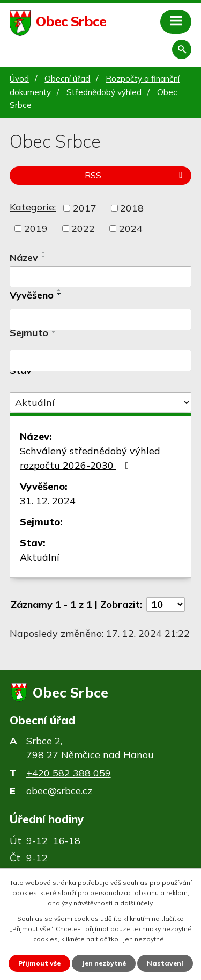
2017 (85, 208)
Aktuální (40, 557)
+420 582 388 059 (69, 773)
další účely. (137, 903)
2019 (36, 228)
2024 (131, 228)
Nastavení (165, 963)
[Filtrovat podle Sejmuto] (100, 360)
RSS (135, 175)
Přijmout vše (39, 963)
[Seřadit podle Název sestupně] (44, 257)
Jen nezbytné (104, 963)
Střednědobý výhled (104, 92)
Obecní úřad (67, 79)
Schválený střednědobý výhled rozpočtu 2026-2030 (90, 458)
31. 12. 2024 (48, 501)
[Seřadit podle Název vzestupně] (44, 252)
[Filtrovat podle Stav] (100, 402)
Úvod (19, 79)
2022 (83, 228)
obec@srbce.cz (59, 791)
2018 (132, 208)
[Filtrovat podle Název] (100, 277)
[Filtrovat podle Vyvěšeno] (100, 320)
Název (24, 257)
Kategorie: (33, 207)
